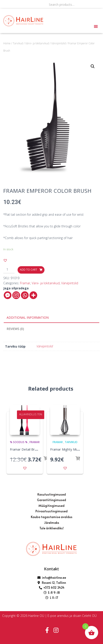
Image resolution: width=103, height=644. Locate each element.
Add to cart (29, 270)
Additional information (28, 317)
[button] (5, 260)
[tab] (51, 318)
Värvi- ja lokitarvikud (37, 43)
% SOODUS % (19, 442)
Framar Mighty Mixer (66, 449)
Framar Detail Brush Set (28, 449)
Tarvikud (18, 43)
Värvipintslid (59, 43)
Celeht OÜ (89, 616)
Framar (25, 283)
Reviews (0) (15, 329)
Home (7, 43)
